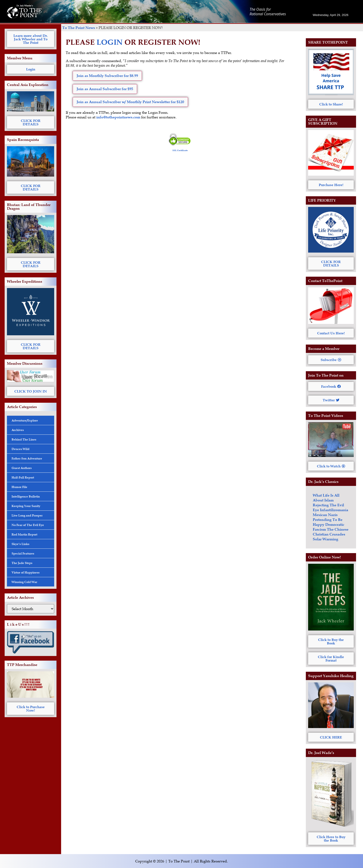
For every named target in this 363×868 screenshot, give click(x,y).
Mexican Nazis (325, 515)
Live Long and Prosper (27, 515)
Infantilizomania (334, 510)
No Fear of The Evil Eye (28, 525)
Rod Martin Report (24, 534)
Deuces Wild (20, 449)
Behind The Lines (24, 439)
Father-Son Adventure (27, 458)
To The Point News (79, 28)
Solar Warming (325, 539)
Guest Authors (22, 468)
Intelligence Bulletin (26, 496)
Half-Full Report (23, 477)
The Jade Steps (22, 563)
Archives (18, 430)
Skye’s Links (20, 544)
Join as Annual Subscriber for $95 (105, 89)
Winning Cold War (24, 582)
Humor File (19, 487)
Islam (329, 500)
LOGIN (110, 42)
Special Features (23, 553)
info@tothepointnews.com (118, 117)
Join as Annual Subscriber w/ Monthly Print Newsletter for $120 (130, 102)
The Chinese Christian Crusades (331, 532)
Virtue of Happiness (26, 572)
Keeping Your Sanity (26, 506)
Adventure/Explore (25, 420)
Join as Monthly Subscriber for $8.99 (107, 76)
